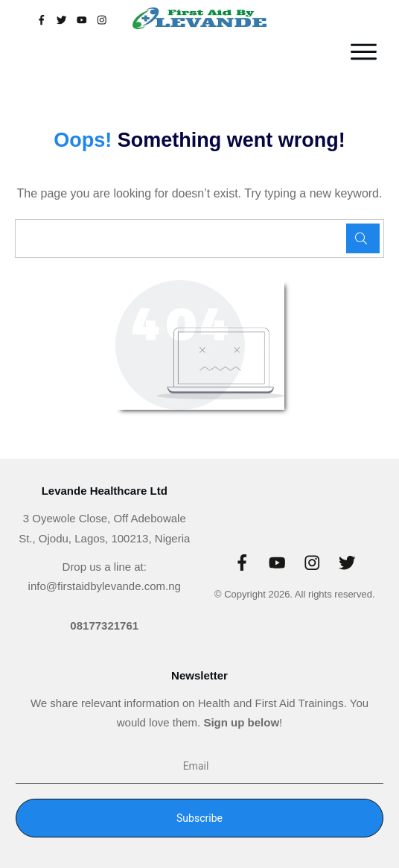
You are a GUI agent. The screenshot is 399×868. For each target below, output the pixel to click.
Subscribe (199, 818)
